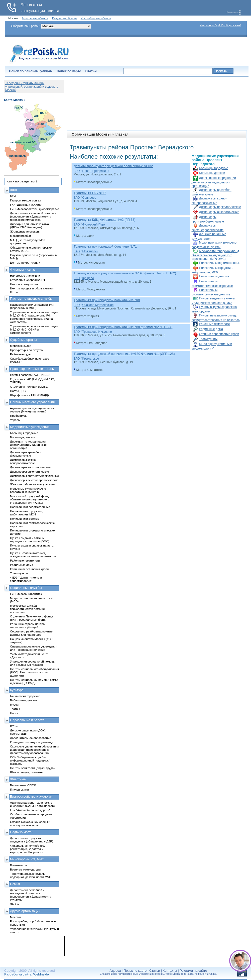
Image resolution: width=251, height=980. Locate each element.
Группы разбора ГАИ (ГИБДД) (30, 375)
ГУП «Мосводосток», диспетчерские (35, 209)
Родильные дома (211, 329)
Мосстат (16, 917)
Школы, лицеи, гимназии (27, 772)
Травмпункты (208, 339)
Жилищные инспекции (25, 231)
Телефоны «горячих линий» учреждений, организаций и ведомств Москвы (32, 87)
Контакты (170, 971)
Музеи (14, 704)
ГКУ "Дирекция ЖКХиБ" (26, 205)
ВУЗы (14, 726)
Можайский (90, 251)
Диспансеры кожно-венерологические (23, 461)
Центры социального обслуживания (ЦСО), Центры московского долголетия (34, 672)
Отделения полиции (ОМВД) (29, 387)
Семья (15, 884)
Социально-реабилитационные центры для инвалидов (31, 633)
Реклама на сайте (193, 971)
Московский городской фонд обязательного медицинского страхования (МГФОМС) (215, 255)
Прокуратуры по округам (27, 350)
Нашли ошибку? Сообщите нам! (220, 25)
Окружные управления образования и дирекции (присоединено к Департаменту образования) (35, 750)
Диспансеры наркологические (220, 207)
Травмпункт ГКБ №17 (90, 193)
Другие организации (25, 911)
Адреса (115, 971)
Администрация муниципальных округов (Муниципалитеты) (32, 410)
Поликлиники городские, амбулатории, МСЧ (27, 513)
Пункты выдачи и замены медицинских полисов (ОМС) (30, 539)
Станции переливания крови (219, 334)
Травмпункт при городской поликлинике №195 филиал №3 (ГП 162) (125, 273)
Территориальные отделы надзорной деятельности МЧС (31, 875)
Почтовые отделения (24, 284)
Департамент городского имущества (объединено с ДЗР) (32, 840)
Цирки (14, 713)
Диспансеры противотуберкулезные (34, 476)
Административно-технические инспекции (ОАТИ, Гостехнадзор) (32, 804)
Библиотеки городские (25, 696)
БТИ (13, 196)
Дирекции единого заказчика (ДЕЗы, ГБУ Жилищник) (29, 226)
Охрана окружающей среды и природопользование (30, 823)
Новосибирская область (96, 18)
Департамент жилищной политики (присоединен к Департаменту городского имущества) (33, 216)
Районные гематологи (215, 324)
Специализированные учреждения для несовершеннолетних (34, 648)
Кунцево (88, 278)
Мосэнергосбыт (21, 236)
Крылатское (91, 359)
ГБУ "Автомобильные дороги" (30, 810)
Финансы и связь (23, 269)
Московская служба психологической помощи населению (27, 609)
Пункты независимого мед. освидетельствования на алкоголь (33, 555)
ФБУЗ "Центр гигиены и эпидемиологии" (26, 579)
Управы (15, 420)
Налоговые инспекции (25, 276)
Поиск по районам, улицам (31, 71)
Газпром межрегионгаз (25, 200)
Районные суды (21, 354)
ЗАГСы (15, 904)
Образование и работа (27, 720)
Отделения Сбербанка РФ (28, 280)
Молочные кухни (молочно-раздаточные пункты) (28, 490)
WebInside (41, 974)
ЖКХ (14, 190)
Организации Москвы (91, 134)
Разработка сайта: (18, 974)
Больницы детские (212, 173)
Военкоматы (18, 865)
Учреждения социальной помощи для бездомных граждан (33, 663)
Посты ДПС (18, 391)
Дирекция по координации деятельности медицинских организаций (214, 182)
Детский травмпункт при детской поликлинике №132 (113, 166)
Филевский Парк (94, 225)
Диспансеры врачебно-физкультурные (26, 454)
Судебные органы (24, 340)
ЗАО (77, 171)
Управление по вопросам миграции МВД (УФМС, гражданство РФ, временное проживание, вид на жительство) (34, 317)
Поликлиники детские (214, 276)
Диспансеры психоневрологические (34, 480)
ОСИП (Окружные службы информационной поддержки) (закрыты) (30, 760)
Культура (17, 690)
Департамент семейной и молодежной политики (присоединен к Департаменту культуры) (31, 895)
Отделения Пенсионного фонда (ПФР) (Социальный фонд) (32, 618)
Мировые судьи (21, 346)
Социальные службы (26, 588)
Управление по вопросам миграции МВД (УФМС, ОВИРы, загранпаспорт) (34, 329)
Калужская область (64, 18)
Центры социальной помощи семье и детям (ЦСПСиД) (34, 681)
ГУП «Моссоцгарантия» (26, 594)
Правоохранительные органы (32, 369)
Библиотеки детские (24, 700)
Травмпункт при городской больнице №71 (105, 246)
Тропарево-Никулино (97, 332)
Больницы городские (214, 168)
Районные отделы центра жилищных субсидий (27, 625)
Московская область (35, 18)
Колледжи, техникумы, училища (32, 742)
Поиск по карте (69, 71)
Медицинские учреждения (30, 427)
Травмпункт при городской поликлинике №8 (107, 300)
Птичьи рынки (19, 789)
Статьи (91, 71)
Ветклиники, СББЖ (23, 785)
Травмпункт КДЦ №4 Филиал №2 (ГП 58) (104, 220)
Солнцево (89, 198)
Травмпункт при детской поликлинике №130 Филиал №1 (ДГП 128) (124, 354)
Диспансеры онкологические (219, 212)
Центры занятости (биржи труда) (32, 768)
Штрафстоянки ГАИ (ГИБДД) (29, 395)
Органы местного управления (32, 402)
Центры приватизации (25, 262)
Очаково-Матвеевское (98, 305)
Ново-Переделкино (96, 171)
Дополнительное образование (31, 738)
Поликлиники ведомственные (220, 263)
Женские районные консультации (33, 484)
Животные (18, 779)
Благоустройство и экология (31, 796)
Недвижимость (21, 832)
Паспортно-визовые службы (31, 299)
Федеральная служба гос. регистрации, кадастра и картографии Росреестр (27, 849)
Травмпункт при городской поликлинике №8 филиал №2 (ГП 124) (123, 327)
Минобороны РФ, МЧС (27, 859)
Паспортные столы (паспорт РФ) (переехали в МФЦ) (32, 306)
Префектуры (19, 416)
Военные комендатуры (26, 869)
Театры (15, 709)
